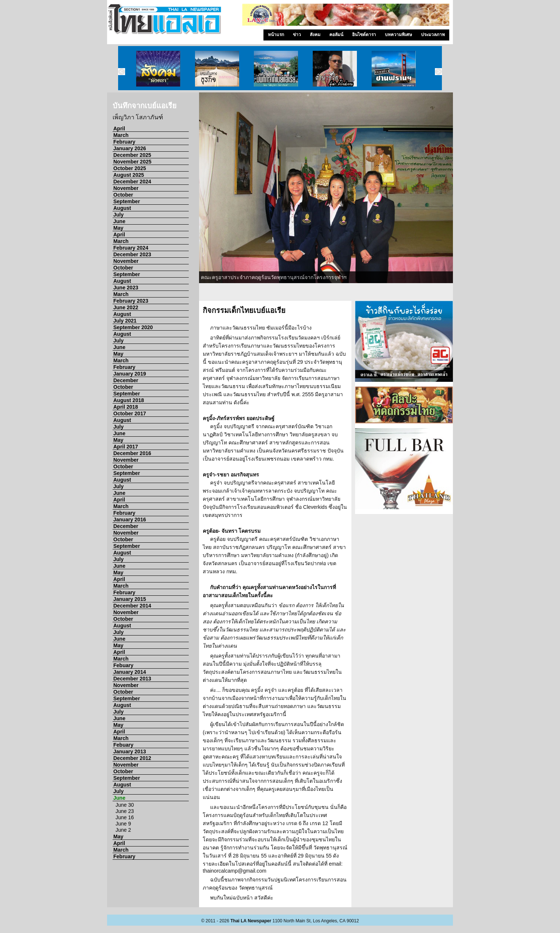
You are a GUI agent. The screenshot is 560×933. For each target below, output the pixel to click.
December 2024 (132, 182)
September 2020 (133, 327)
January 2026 (130, 148)
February (124, 142)
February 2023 (131, 301)
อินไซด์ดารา (364, 35)
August (122, 208)
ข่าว (297, 35)
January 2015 (130, 599)
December (126, 380)
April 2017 (126, 447)
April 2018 (126, 407)
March (121, 135)
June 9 (123, 824)
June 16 (125, 817)
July (118, 215)
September (127, 201)
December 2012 (132, 758)
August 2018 (129, 400)
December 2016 (132, 453)
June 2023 (126, 288)
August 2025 (129, 175)
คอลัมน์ (336, 35)
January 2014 (130, 672)
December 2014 (132, 606)
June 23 (125, 811)
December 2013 (132, 679)
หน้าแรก (276, 35)
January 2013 (130, 751)
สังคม (315, 35)
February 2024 (131, 248)
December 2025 (132, 155)
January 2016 (130, 520)
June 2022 (126, 307)
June (119, 221)
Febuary (123, 665)
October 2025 (130, 168)
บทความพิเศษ (398, 35)
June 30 (125, 805)
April (119, 128)
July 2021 (125, 321)
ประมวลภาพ (433, 35)
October (123, 195)
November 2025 (132, 162)
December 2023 (132, 254)
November (126, 188)
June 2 (123, 830)
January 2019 (130, 374)
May (118, 228)
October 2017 (130, 413)
